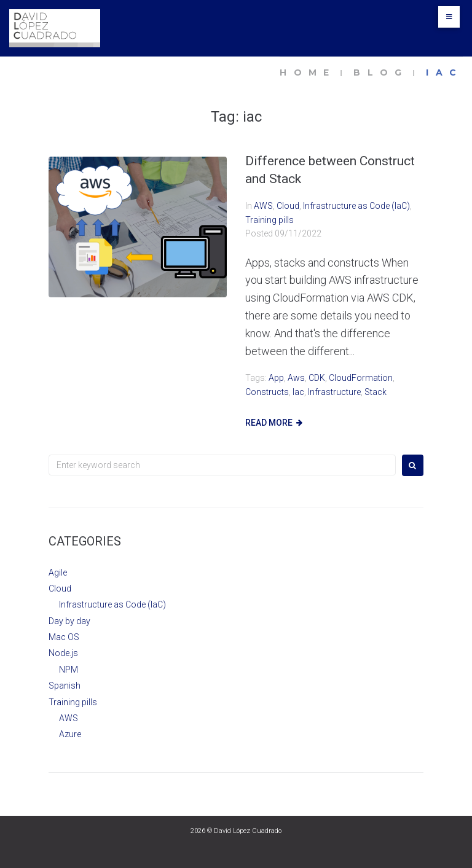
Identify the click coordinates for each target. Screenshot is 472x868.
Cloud (288, 206)
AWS (263, 206)
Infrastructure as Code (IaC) (356, 206)
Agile (58, 573)
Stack (376, 392)
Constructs (267, 392)
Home (308, 72)
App (276, 378)
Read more (269, 423)
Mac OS (64, 637)
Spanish (65, 686)
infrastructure (334, 392)
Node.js (63, 653)
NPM (69, 670)
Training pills (269, 220)
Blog (381, 72)
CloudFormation (361, 378)
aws (296, 378)
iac (298, 392)
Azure (70, 734)
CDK (317, 378)
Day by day (69, 621)
